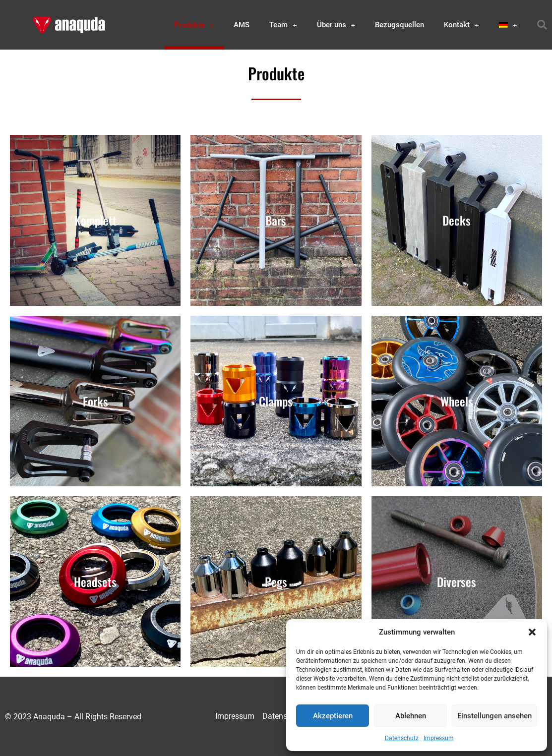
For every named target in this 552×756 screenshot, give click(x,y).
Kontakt (461, 25)
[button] (532, 632)
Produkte (194, 25)
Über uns (336, 25)
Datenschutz (402, 738)
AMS (242, 25)
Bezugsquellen (399, 25)
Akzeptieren (333, 716)
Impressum (439, 738)
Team (283, 25)
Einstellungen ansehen (494, 716)
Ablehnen (411, 716)
